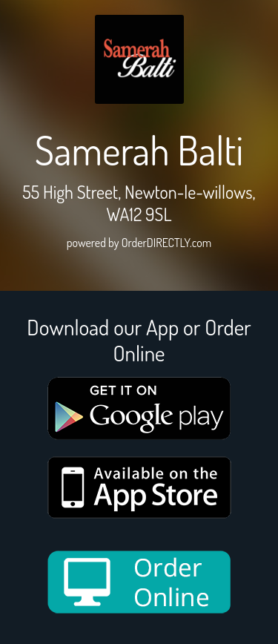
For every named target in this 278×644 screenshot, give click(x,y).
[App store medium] (139, 487)
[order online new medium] (139, 582)
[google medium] (139, 408)
